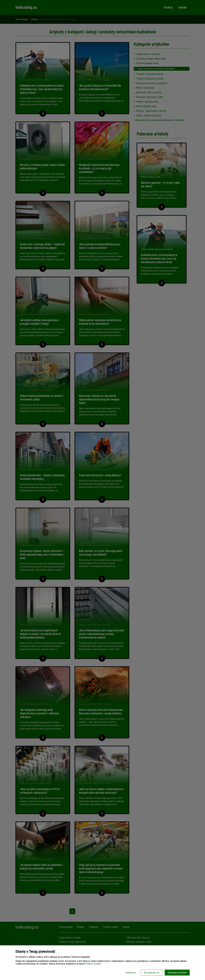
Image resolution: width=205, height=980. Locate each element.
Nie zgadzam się (152, 973)
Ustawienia (130, 973)
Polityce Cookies (93, 964)
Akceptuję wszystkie (177, 973)
